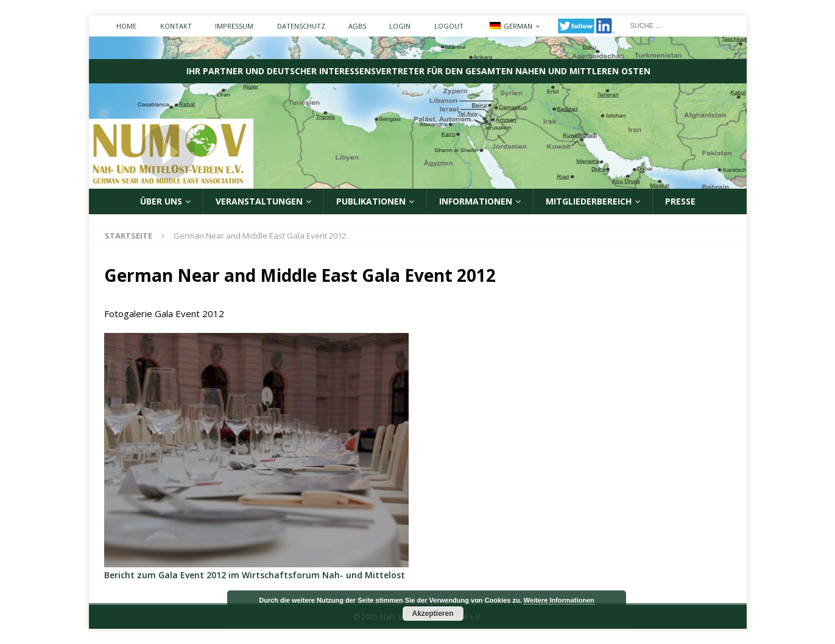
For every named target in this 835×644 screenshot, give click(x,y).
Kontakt (176, 26)
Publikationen (371, 201)
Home (126, 26)
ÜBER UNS (161, 201)
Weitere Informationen (559, 600)
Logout (449, 26)
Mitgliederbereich (589, 201)
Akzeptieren (432, 614)
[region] (256, 450)
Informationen (476, 201)
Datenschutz (301, 26)
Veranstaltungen (259, 201)
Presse (680, 201)
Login (400, 26)
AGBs (357, 26)
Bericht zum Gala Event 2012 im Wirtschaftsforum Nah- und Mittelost (255, 575)
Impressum (234, 26)
